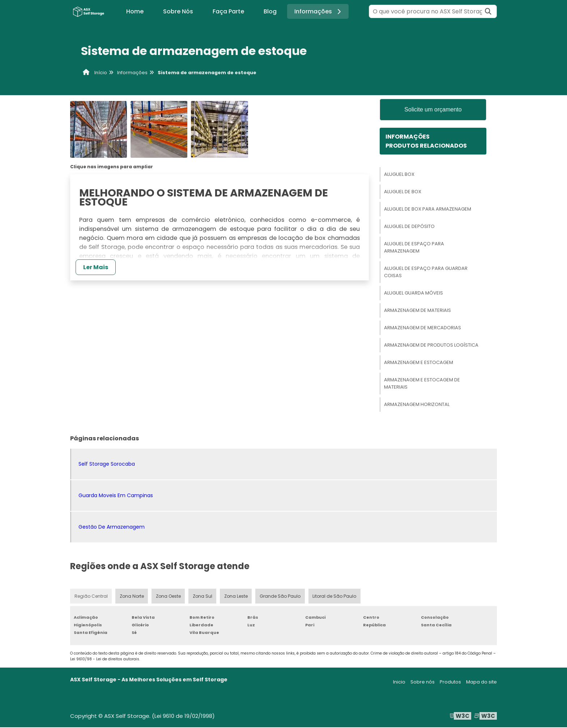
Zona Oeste (169, 596)
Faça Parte (228, 11)
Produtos (450, 683)
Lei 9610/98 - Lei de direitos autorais (105, 660)
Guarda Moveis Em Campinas (116, 496)
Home (135, 11)
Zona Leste (237, 596)
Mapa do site (481, 683)
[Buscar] (488, 11)
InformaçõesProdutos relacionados (426, 141)
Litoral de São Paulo (336, 596)
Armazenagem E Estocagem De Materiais (422, 384)
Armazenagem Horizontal (417, 405)
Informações (319, 11)
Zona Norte (132, 596)
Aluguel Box (399, 175)
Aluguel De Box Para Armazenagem (428, 209)
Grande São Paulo (281, 596)
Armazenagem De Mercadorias (423, 328)
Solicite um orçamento (433, 109)
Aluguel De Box (403, 192)
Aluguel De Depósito (409, 227)
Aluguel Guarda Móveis (413, 293)
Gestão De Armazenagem (112, 527)
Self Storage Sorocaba (107, 464)
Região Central (91, 596)
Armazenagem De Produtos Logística (431, 345)
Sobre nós (423, 683)
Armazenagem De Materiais (417, 311)
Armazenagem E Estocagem (419, 363)
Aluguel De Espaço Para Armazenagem (414, 248)
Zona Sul (203, 596)
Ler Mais (96, 267)
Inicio (399, 683)
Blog (270, 11)
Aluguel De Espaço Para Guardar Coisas (426, 272)
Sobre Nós (178, 11)
